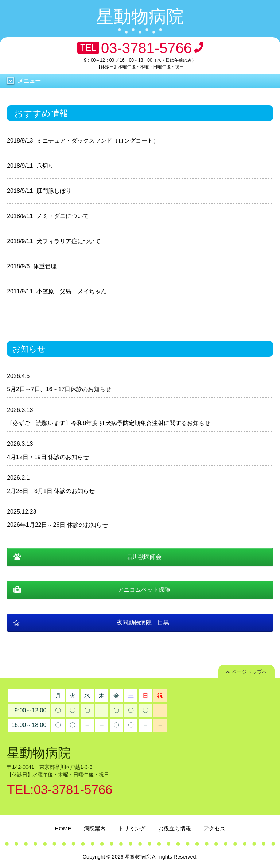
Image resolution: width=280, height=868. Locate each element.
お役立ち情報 (175, 828)
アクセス (214, 828)
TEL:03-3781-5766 (60, 790)
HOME (63, 828)
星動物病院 (140, 17)
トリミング (132, 828)
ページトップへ (246, 672)
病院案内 (95, 828)
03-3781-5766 (146, 48)
